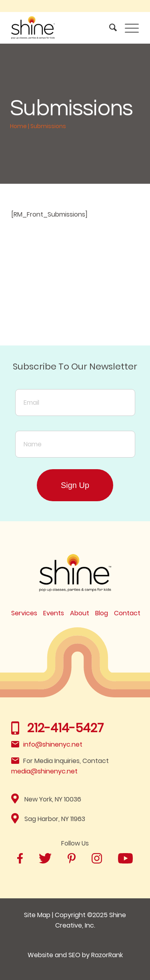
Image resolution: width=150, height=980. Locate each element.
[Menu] (128, 28)
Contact (127, 613)
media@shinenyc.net (44, 771)
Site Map (37, 915)
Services (24, 613)
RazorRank (107, 955)
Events (54, 613)
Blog (102, 613)
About (80, 613)
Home (18, 126)
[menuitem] (109, 28)
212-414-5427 (65, 728)
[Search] (109, 28)
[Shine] (62, 28)
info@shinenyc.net (53, 744)
